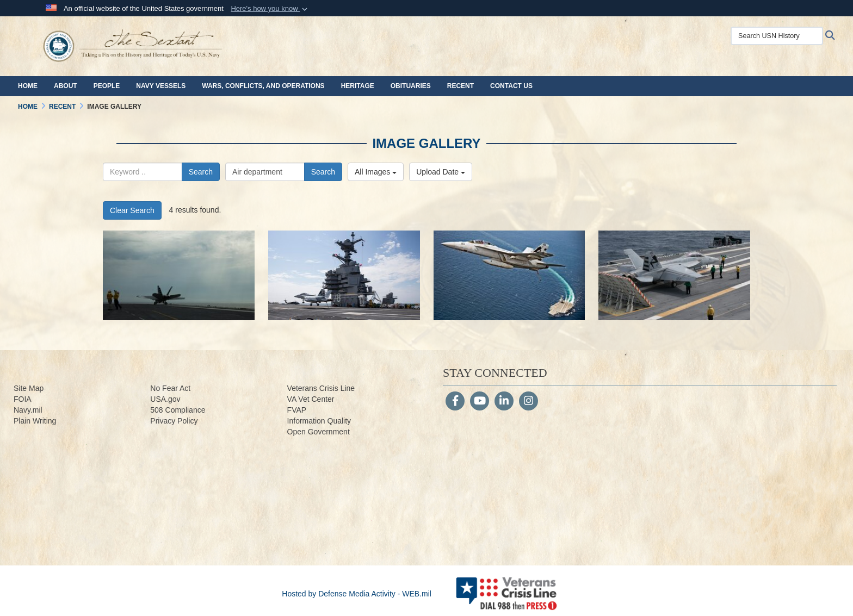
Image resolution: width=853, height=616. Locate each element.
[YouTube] (480, 402)
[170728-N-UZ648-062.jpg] (509, 275)
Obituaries (411, 86)
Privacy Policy (174, 421)
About (66, 86)
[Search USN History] (777, 36)
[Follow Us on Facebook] (455, 402)
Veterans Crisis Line (321, 388)
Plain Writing (35, 421)
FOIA (23, 399)
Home (28, 86)
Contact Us (511, 86)
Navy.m (26, 410)
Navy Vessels (161, 86)
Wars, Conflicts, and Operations (263, 86)
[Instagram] (529, 402)
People (107, 86)
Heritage (358, 86)
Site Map (29, 388)
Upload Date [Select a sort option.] (441, 172)
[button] (270, 9)
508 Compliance (178, 410)
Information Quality (319, 421)
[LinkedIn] (504, 402)
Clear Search (132, 210)
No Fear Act (170, 388)
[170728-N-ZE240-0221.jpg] (674, 275)
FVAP (297, 410)
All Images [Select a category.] (376, 172)
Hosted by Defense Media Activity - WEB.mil (357, 594)
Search (201, 172)
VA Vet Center (311, 399)
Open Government (319, 432)
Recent (461, 86)
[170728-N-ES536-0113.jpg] (344, 275)
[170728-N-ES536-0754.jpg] (179, 275)
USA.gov (165, 399)
